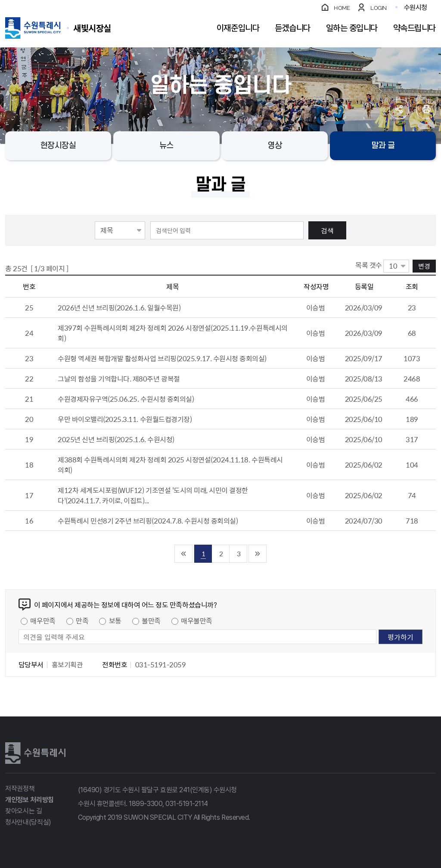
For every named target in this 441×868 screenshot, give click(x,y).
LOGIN (379, 8)
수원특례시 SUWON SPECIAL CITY (92, 28)
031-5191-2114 (187, 804)
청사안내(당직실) (28, 822)
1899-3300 (146, 804)
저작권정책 (20, 789)
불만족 (151, 620)
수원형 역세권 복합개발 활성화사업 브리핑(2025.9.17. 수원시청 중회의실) (162, 358)
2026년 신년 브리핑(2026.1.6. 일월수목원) (119, 307)
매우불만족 (197, 620)
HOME (342, 8)
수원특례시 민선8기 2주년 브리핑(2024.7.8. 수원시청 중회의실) (148, 521)
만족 (82, 620)
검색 (327, 230)
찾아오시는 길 (24, 811)
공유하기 (399, 109)
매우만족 (43, 620)
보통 (115, 620)
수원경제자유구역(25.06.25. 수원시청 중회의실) (126, 399)
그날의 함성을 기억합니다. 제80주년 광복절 (119, 378)
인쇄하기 (426, 109)
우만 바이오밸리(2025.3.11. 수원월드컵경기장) (125, 419)
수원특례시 (35, 753)
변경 (424, 266)
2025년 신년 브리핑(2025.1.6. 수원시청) (116, 439)
